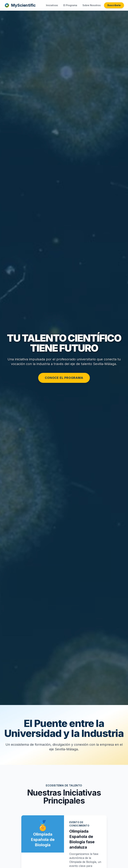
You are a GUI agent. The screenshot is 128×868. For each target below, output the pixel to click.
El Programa (70, 5)
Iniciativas (52, 5)
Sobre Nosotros (92, 5)
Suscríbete (114, 5)
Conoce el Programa (64, 378)
